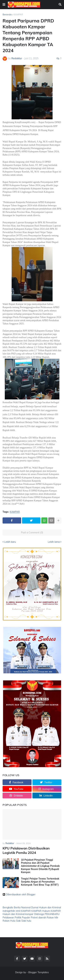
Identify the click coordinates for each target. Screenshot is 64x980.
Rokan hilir (52, 918)
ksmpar (29, 914)
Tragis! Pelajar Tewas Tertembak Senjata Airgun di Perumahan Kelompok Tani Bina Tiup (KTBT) (40, 882)
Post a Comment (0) (32, 533)
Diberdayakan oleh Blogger (19, 894)
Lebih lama (54, 542)
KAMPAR (18, 14)
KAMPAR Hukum (41, 911)
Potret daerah (38, 918)
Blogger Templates (39, 972)
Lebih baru (10, 542)
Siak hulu (26, 921)
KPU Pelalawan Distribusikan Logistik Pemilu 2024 (26, 850)
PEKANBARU (52, 914)
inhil (18, 911)
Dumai (35, 908)
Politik (18, 918)
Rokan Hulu (9, 921)
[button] (4, 5)
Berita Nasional (22, 908)
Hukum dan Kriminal (50, 908)
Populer (26, 918)
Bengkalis (8, 908)
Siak (18, 921)
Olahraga (39, 914)
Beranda (7, 14)
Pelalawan (8, 918)
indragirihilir (9, 911)
